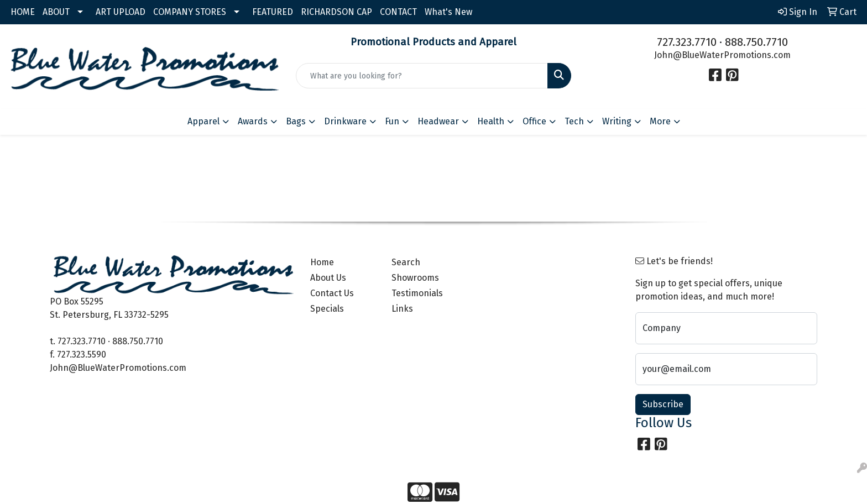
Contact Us (332, 293)
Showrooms (415, 278)
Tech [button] (574, 121)
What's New (448, 12)
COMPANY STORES (190, 12)
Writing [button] (617, 121)
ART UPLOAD (121, 12)
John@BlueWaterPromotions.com (722, 55)
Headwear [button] (438, 121)
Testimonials (417, 293)
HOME (23, 12)
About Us (328, 278)
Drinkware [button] (345, 121)
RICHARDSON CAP (336, 12)
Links (402, 309)
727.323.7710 (687, 42)
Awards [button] (253, 121)
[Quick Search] (422, 76)
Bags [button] (296, 121)
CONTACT (398, 12)
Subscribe (663, 404)
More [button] (660, 121)
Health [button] (491, 121)
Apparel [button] (203, 121)
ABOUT (56, 12)
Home (322, 262)
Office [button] (534, 121)
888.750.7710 (756, 42)
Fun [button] (392, 121)
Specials (327, 309)
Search (406, 262)
